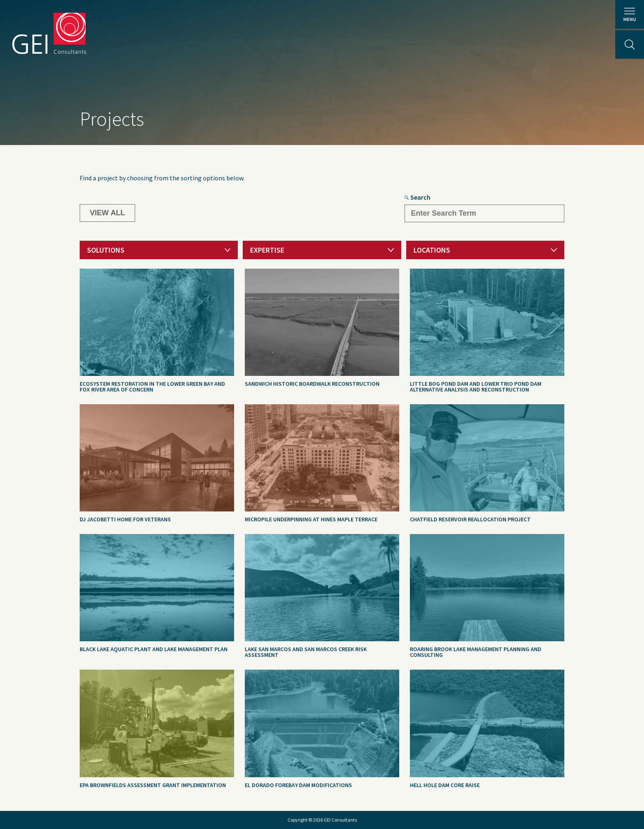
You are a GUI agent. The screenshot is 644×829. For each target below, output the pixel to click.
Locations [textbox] (432, 250)
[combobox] (159, 250)
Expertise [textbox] (267, 250)
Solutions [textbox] (106, 250)
